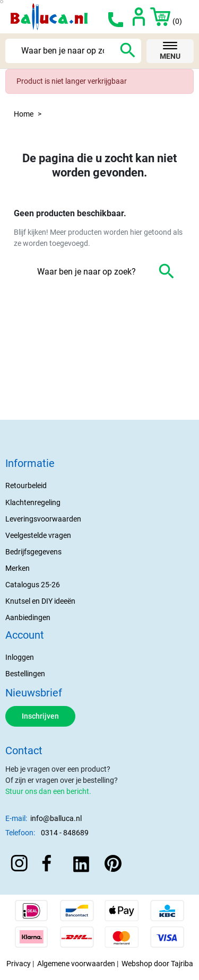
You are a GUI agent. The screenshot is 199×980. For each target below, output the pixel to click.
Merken (18, 568)
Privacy (19, 964)
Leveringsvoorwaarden (43, 519)
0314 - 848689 (65, 833)
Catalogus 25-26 (33, 585)
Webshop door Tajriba (157, 964)
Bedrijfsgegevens (33, 552)
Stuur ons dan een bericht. (48, 791)
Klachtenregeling (33, 502)
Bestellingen (25, 674)
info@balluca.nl (56, 818)
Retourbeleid (26, 485)
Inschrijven (40, 716)
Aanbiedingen (28, 617)
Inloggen (20, 657)
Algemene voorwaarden (76, 964)
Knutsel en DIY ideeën (40, 601)
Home (24, 114)
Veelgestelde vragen (38, 535)
